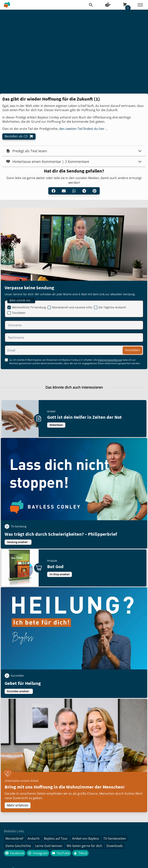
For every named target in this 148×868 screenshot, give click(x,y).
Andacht (34, 838)
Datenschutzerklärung (110, 360)
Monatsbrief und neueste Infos (72, 307)
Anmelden (132, 350)
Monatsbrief (14, 838)
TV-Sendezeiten (115, 838)
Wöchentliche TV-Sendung (29, 307)
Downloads (115, 846)
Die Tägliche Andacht (112, 307)
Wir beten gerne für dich (84, 846)
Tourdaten (19, 313)
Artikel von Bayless (86, 838)
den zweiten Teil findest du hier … (83, 129)
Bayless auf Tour (56, 838)
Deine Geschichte (18, 846)
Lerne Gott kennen (49, 846)
